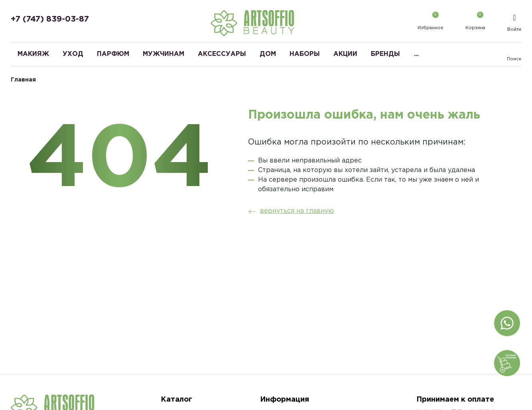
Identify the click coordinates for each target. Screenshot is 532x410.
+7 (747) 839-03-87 (50, 19)
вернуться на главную (289, 211)
